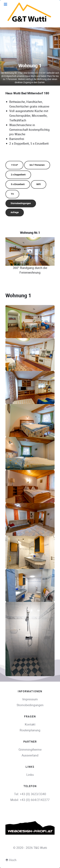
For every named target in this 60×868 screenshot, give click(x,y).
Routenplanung (30, 730)
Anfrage (15, 212)
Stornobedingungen (21, 203)
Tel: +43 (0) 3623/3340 (30, 794)
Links (30, 775)
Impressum (30, 699)
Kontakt (30, 724)
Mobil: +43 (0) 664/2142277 (30, 800)
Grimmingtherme (30, 750)
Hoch (11, 860)
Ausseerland (30, 755)
